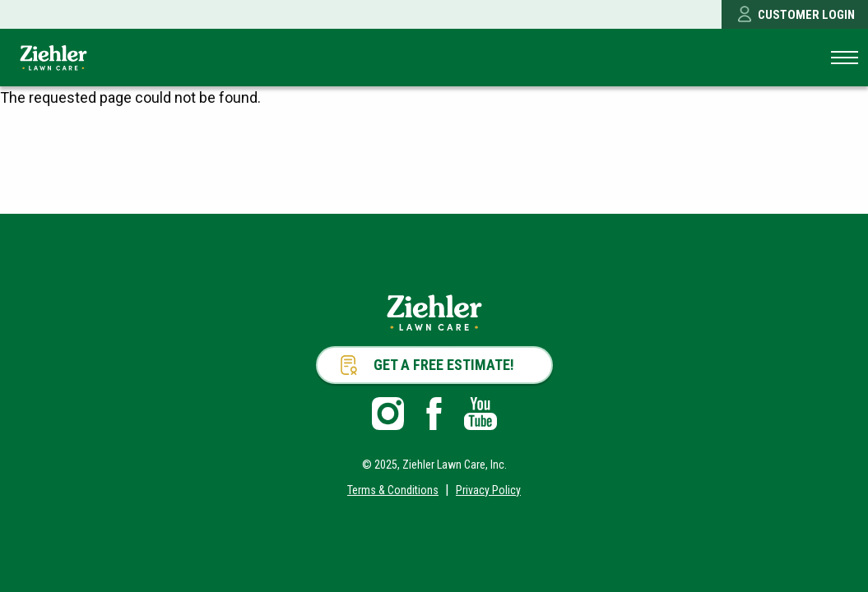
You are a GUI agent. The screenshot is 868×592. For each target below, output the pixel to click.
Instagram (388, 414)
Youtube (480, 414)
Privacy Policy (488, 490)
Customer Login (806, 15)
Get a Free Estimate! (444, 365)
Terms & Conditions (393, 490)
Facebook (434, 414)
